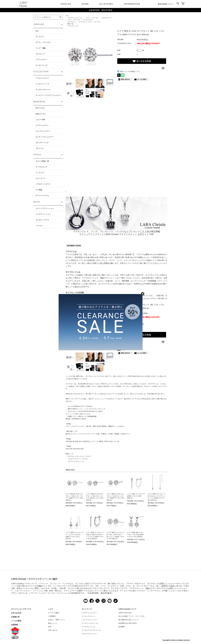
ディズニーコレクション (90, 623)
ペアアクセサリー (97, 584)
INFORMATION (132, 4)
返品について (53, 623)
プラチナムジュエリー (89, 613)
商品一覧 (70, 24)
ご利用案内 (52, 616)
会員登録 (15, 625)
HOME (85, 4)
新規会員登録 (162, 4)
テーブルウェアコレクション (92, 630)
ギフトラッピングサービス (21, 609)
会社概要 (121, 627)
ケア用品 (39, 190)
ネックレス (40, 37)
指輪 (147, 588)
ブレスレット (41, 54)
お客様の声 (15, 617)
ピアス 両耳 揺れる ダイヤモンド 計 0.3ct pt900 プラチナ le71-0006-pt (135, 535)
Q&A (50, 627)
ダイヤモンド (72, 22)
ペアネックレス (31, 584)
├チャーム (40, 148)
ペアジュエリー (41, 60)
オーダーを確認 (53, 613)
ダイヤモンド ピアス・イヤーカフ (90, 22)
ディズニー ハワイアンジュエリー (48, 95)
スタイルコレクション (89, 634)
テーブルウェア (41, 167)
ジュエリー (172, 584)
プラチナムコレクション (75, 18)
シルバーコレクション (89, 620)
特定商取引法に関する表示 (128, 623)
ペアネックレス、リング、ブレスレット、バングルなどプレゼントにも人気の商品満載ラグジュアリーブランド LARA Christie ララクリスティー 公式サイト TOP (117, 232)
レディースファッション (45, 208)
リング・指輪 (41, 48)
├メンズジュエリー (43, 131)
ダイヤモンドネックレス (99, 588)
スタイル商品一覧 (42, 161)
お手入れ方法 (16, 613)
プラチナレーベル (73, 26)
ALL (37, 31)
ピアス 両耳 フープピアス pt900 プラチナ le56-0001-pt (136, 496)
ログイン (171, 4)
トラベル (39, 226)
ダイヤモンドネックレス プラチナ (79, 456)
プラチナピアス (107, 18)
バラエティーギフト (43, 184)
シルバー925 (40, 120)
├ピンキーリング (42, 143)
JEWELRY (66, 4)
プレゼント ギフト (43, 220)
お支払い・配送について (56, 620)
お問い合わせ (53, 630)
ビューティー (41, 178)
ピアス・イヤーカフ (92, 18)
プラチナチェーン (136, 588)
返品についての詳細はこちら (130, 71)
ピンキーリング (41, 65)
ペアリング (43, 584)
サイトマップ (87, 609)
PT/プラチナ (40, 108)
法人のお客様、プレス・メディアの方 (131, 616)
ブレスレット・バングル (60, 584)
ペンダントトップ (42, 84)
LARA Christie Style (125, 613)
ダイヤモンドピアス (119, 588)
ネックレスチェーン (43, 90)
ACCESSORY (106, 4)
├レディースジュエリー (45, 137)
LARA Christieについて (127, 609)
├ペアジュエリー (42, 125)
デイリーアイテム (42, 196)
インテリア (40, 173)
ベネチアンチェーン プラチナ (78, 459)
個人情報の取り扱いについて (128, 620)
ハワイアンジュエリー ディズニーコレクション (49, 593)
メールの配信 (16, 621)
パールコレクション (89, 627)
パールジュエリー (42, 78)
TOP (67, 16)
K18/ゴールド (41, 114)
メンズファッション (43, 214)
